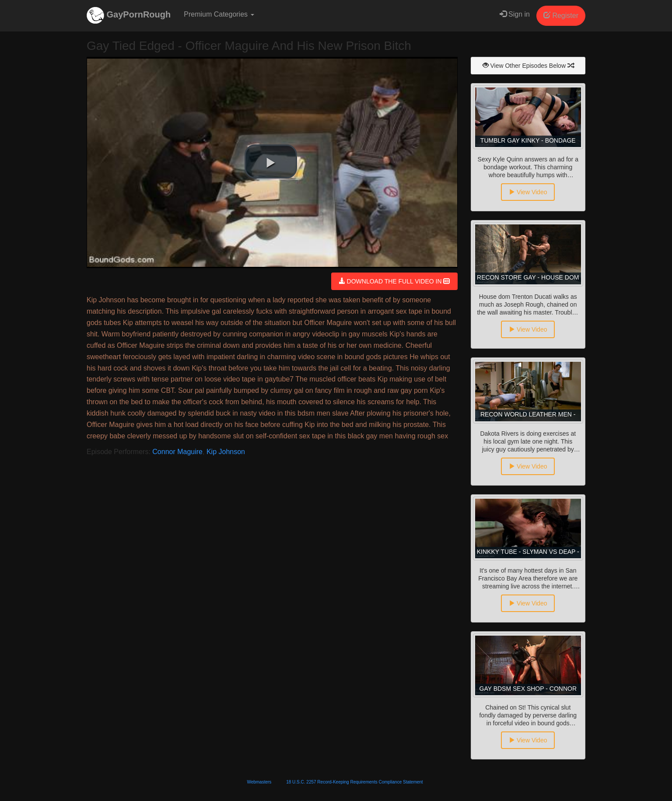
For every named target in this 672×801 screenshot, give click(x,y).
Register (561, 16)
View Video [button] (528, 192)
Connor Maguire (177, 452)
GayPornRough (129, 15)
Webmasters (259, 782)
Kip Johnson (226, 452)
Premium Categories (219, 14)
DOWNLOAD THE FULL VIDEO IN (394, 281)
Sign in (515, 14)
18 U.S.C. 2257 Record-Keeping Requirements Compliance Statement (354, 782)
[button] (271, 161)
